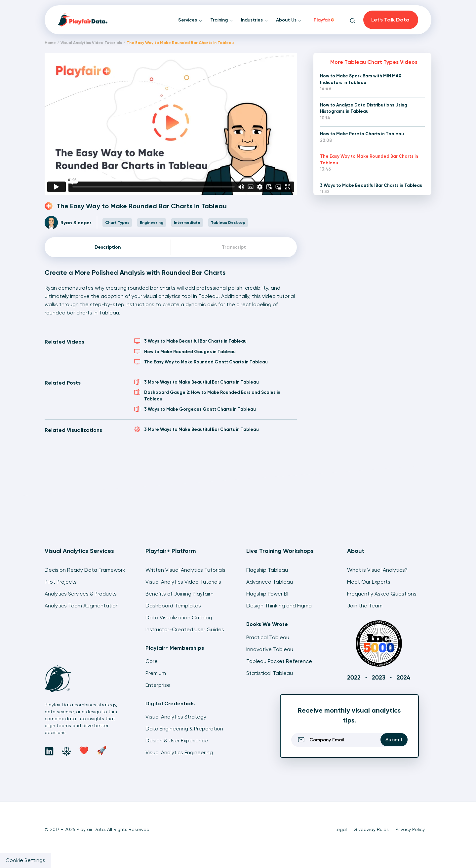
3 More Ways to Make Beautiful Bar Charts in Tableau (197, 382)
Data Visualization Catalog (179, 618)
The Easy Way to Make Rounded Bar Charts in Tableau (369, 160)
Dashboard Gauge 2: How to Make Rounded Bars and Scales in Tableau (207, 395)
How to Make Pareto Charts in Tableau (362, 134)
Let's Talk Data (390, 20)
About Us (289, 20)
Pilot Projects (61, 582)
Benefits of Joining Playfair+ (179, 594)
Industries (255, 20)
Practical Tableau (268, 637)
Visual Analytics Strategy (176, 717)
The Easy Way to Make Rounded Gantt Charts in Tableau (201, 362)
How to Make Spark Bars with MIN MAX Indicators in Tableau (361, 79)
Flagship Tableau (267, 570)
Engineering (152, 223)
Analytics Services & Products (81, 594)
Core (152, 661)
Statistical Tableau (270, 673)
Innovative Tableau (270, 649)
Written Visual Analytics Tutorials (185, 570)
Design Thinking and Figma (279, 606)
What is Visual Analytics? (377, 570)
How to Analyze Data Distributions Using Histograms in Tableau (364, 108)
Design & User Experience (177, 741)
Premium (156, 673)
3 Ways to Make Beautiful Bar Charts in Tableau (190, 341)
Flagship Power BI (267, 594)
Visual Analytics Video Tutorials (91, 43)
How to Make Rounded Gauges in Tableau (185, 351)
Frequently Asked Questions (382, 594)
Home (50, 43)
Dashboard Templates (173, 606)
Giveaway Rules (371, 829)
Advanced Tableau (270, 582)
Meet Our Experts (369, 582)
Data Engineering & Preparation (184, 729)
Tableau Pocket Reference (279, 661)
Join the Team (365, 606)
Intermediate (187, 223)
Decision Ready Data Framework (85, 570)
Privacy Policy (410, 829)
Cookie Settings (25, 860)
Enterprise (158, 685)
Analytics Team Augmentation (82, 606)
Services (190, 20)
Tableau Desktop (228, 223)
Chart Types (117, 223)
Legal (341, 829)
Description (108, 247)
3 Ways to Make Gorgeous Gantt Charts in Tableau (195, 409)
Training (222, 20)
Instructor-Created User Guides (185, 629)
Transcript (234, 247)
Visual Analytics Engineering (179, 752)
